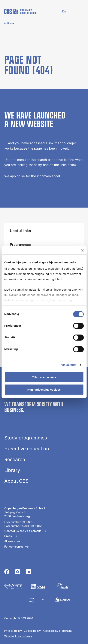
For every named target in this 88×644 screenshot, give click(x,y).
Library (12, 470)
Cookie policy (32, 631)
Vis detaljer (69, 365)
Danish (61, 12)
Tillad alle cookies (44, 377)
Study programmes (26, 438)
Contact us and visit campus (23, 531)
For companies (14, 547)
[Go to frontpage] (21, 12)
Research (15, 460)
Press (8, 536)
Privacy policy (13, 631)
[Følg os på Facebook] (7, 572)
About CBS (16, 481)
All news (10, 541)
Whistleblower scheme (18, 636)
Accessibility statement (57, 631)
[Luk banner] (82, 250)
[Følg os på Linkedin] (28, 572)
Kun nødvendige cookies (44, 390)
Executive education (27, 449)
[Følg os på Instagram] (18, 572)
